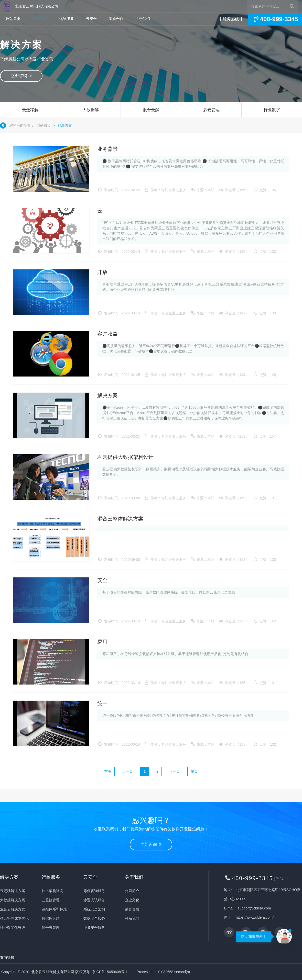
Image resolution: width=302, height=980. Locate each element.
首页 (108, 771)
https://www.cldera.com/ (255, 917)
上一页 (127, 771)
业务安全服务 (94, 928)
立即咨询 (21, 76)
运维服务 (67, 19)
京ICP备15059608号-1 (110, 972)
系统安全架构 (94, 909)
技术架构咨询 (52, 891)
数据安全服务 (94, 918)
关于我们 (143, 19)
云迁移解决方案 (30, 117)
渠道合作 (116, 19)
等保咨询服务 (94, 891)
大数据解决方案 (91, 117)
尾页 (194, 771)
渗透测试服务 (94, 900)
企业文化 (132, 900)
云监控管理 (51, 900)
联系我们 (132, 918)
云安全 (91, 19)
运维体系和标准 (54, 909)
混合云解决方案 (151, 117)
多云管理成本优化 (211, 117)
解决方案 (40, 19)
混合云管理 (51, 928)
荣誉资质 (132, 909)
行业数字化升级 (272, 117)
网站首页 (13, 19)
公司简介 (132, 891)
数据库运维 (51, 918)
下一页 (175, 771)
